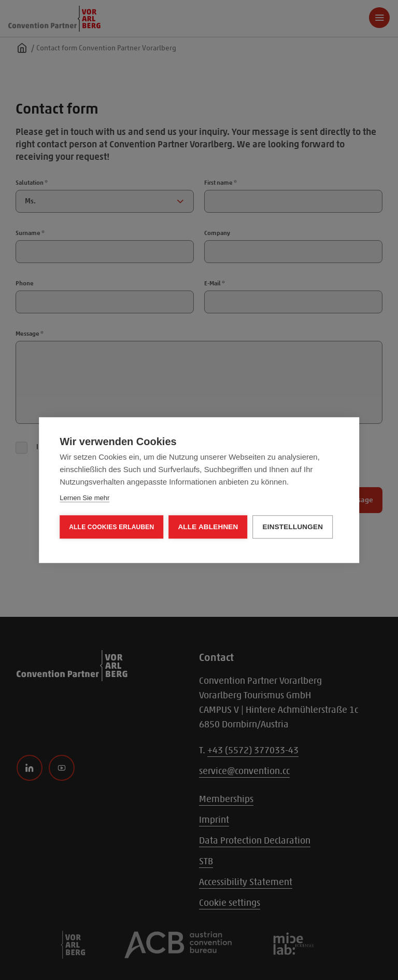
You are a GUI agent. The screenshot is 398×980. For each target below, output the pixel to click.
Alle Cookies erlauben (111, 527)
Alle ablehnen (208, 527)
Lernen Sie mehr (84, 498)
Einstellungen (293, 527)
